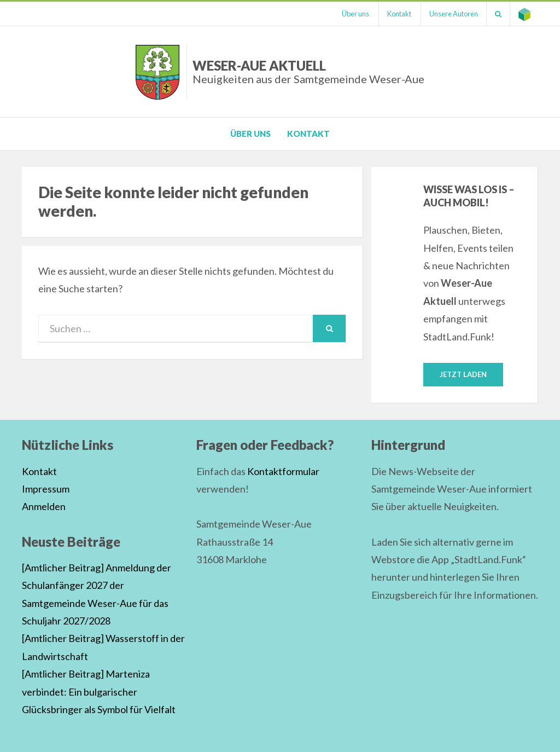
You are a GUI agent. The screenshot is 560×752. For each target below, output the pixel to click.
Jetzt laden (463, 374)
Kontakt (399, 14)
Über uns (355, 14)
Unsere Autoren (454, 14)
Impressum (46, 489)
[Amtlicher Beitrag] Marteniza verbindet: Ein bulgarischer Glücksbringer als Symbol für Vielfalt (99, 692)
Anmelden (44, 506)
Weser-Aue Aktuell (308, 71)
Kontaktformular (283, 471)
